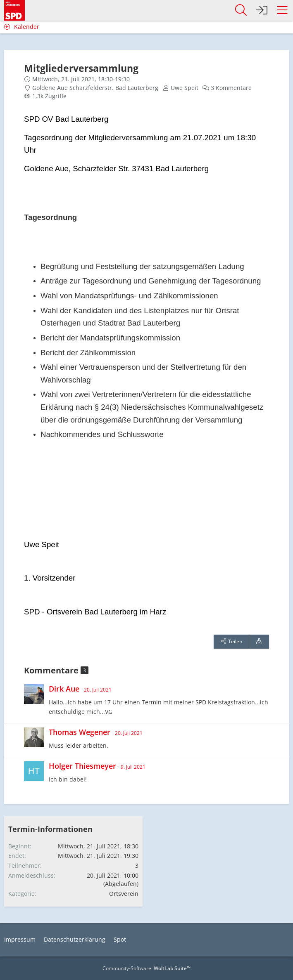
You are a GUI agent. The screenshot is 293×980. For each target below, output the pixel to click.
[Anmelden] (262, 10)
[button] (282, 10)
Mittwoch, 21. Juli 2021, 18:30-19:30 (81, 79)
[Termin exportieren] (259, 642)
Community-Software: (146, 968)
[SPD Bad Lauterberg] (14, 9)
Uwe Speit (185, 88)
